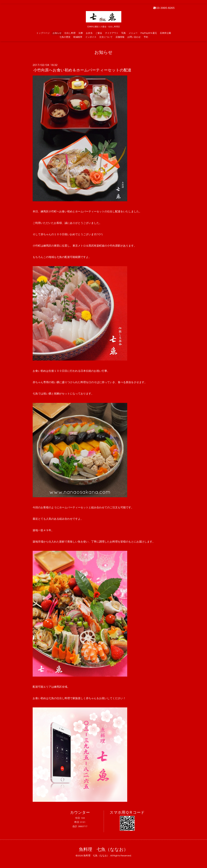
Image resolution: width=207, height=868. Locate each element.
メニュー (133, 33)
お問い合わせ (134, 37)
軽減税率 (78, 37)
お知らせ (57, 33)
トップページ (43, 33)
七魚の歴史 (65, 37)
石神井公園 (165, 33)
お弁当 (89, 33)
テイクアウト (112, 33)
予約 (146, 37)
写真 (124, 33)
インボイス (91, 37)
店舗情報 (120, 37)
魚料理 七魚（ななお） (103, 849)
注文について (106, 37)
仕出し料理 (70, 33)
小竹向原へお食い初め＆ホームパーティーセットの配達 (82, 70)
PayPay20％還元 (149, 33)
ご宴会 (99, 33)
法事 (81, 33)
